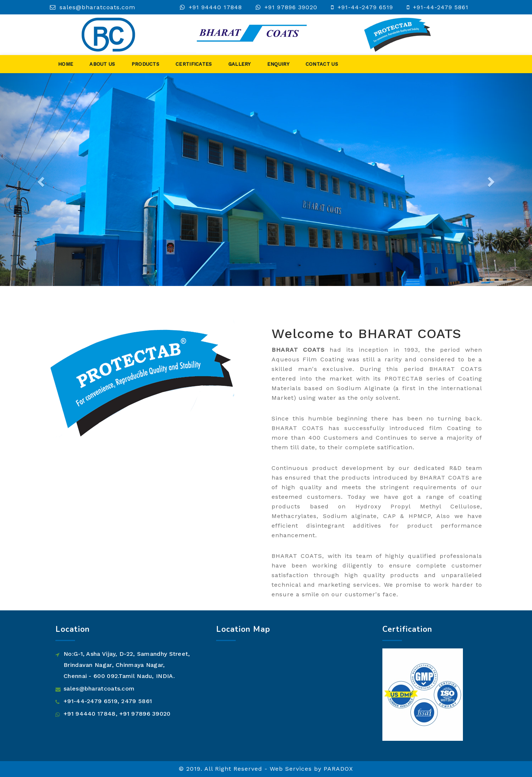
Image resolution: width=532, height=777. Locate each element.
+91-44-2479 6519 (365, 7)
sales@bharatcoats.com (97, 7)
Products (145, 64)
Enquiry (278, 64)
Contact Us (322, 64)
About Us (102, 64)
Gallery (240, 64)
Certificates (194, 64)
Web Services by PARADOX (311, 769)
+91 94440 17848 (215, 7)
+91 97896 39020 (291, 7)
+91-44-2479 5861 (441, 7)
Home (66, 64)
